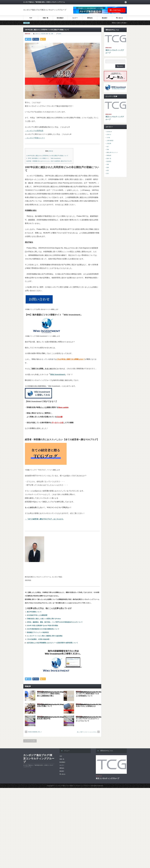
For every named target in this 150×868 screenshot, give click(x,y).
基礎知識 (109, 155)
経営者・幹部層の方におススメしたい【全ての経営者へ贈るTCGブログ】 (49, 161)
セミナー (75, 18)
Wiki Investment (58, 374)
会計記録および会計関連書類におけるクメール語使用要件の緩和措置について (52, 643)
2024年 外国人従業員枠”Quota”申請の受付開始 (42, 626)
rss (126, 2)
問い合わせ (119, 18)
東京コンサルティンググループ (115, 52)
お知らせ (37, 34)
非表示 (51, 151)
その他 (108, 138)
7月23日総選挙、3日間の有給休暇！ (39, 639)
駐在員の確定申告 (44, 719)
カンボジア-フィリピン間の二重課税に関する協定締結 (45, 636)
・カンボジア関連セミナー (35, 138)
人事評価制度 (110, 141)
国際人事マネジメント (112, 152)
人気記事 (43, 34)
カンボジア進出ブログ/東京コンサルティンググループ (45, 10)
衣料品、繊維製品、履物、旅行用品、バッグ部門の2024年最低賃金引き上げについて (55, 622)
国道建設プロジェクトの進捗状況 (38, 632)
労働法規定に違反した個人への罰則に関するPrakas (44, 619)
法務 (52, 34)
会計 (108, 146)
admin (60, 34)
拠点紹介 (105, 18)
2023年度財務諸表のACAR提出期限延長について (43, 629)
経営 (108, 170)
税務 (108, 167)
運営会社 (90, 18)
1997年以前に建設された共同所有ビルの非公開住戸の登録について (47, 156)
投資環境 (109, 161)
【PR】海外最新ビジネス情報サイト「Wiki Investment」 (44, 158)
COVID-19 (109, 132)
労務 (108, 149)
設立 (108, 173)
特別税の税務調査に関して (35, 732)
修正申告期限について (34, 612)
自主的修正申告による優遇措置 (37, 615)
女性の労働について (45, 706)
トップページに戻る (30, 741)
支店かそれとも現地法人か (86, 706)
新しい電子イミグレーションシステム (87, 732)
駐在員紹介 (60, 18)
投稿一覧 (46, 18)
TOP (31, 18)
